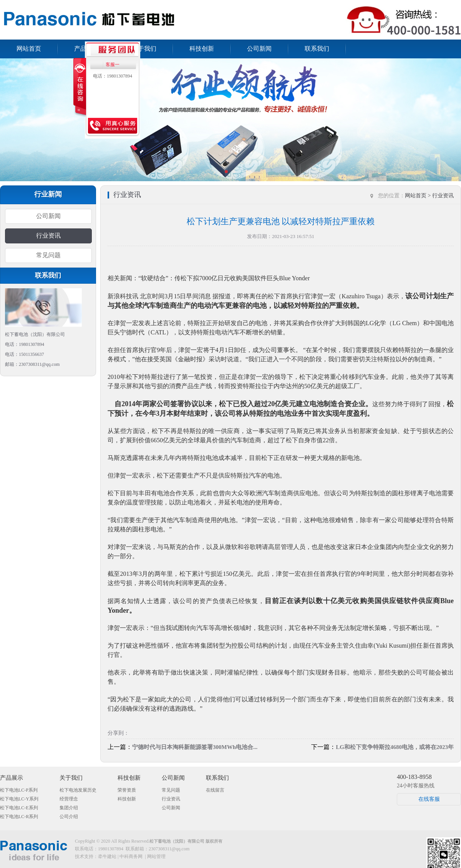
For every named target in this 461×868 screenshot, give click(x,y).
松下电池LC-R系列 (19, 817)
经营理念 (69, 799)
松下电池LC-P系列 (19, 790)
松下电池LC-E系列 (19, 808)
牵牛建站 (107, 856)
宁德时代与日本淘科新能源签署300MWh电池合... (195, 747)
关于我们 (144, 49)
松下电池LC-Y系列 (19, 799)
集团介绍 (69, 808)
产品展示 (12, 778)
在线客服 (429, 799)
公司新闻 (259, 49)
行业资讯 (48, 236)
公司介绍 (69, 817)
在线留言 (215, 790)
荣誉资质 (127, 790)
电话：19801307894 (113, 76)
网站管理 (156, 856)
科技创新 (202, 49)
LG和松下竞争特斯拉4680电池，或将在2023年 (395, 747)
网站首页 (29, 49)
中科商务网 (131, 856)
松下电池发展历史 (78, 790)
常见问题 (48, 255)
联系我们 (317, 49)
